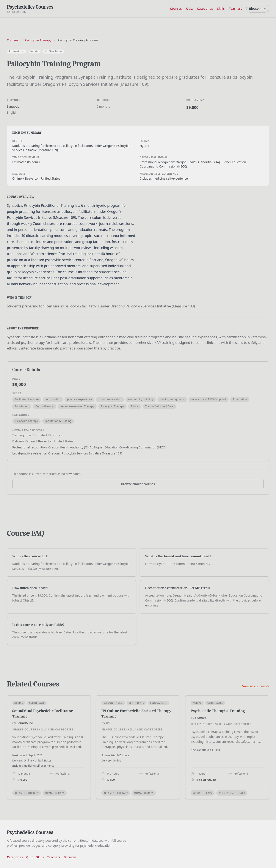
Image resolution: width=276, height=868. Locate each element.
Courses (176, 9)
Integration (240, 399)
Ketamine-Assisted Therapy (77, 406)
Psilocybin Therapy (38, 40)
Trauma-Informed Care (159, 406)
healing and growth (172, 399)
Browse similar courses (138, 484)
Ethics (135, 406)
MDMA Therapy (55, 793)
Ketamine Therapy (27, 793)
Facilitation (22, 406)
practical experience (79, 399)
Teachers (236, 9)
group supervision (110, 399)
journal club (53, 399)
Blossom (258, 9)
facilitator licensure (27, 399)
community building (140, 399)
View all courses (256, 686)
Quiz (189, 9)
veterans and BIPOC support (209, 399)
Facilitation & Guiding (58, 421)
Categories (205, 9)
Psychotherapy (44, 406)
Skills (221, 9)
